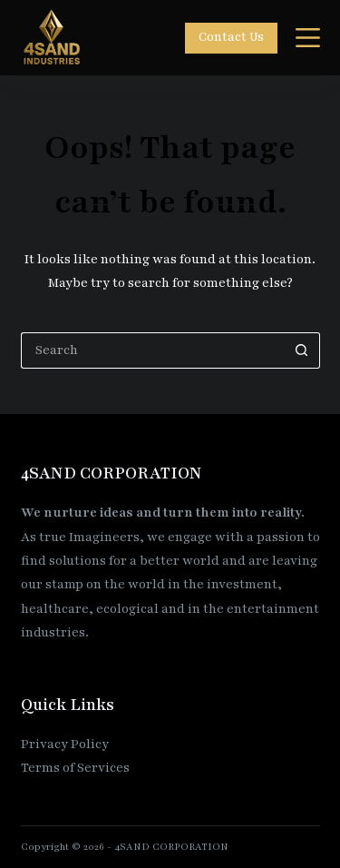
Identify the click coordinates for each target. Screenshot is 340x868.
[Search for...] (152, 350)
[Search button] (302, 350)
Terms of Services (75, 768)
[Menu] (308, 38)
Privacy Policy (65, 744)
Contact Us (231, 37)
